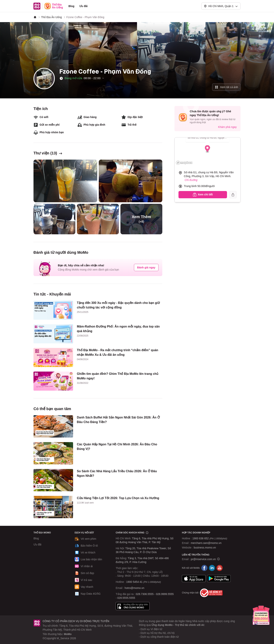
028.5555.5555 (126, 598)
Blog (71, 6)
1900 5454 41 (134, 582)
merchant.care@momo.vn (206, 543)
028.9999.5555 (165, 594)
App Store (194, 579)
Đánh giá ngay (146, 267)
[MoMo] (35, 17)
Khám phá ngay (227, 127)
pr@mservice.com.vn (203, 559)
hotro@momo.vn (135, 588)
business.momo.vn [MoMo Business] (205, 548)
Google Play (219, 579)
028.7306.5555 (145, 594)
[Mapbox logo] (184, 163)
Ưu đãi (84, 6)
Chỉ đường (191, 180)
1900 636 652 (210, 538)
